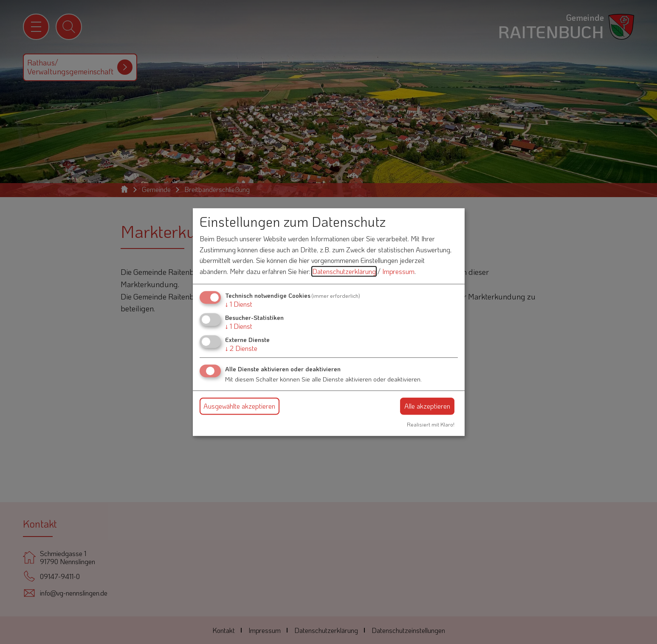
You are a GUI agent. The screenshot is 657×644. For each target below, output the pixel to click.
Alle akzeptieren (427, 406)
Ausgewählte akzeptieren (239, 406)
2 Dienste (241, 348)
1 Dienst (239, 304)
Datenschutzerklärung (344, 271)
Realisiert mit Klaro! (431, 424)
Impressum (398, 271)
